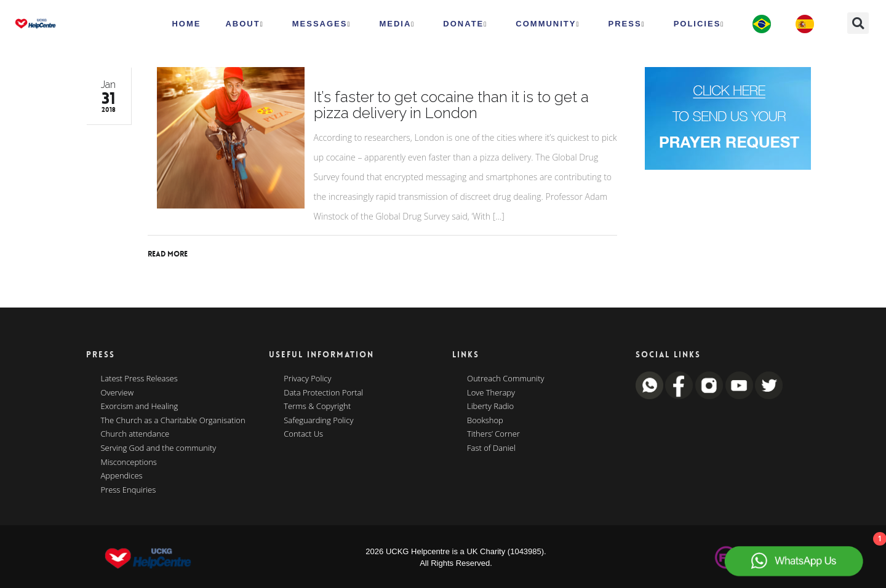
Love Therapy (491, 393)
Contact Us (303, 434)
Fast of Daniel (491, 448)
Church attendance (135, 434)
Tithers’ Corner (493, 434)
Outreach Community (506, 379)
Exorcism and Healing (140, 407)
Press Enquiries (129, 490)
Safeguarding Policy (318, 421)
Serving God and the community (159, 448)
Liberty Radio (490, 407)
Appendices (122, 476)
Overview (118, 393)
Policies (699, 24)
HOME (186, 24)
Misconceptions (129, 463)
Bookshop (485, 421)
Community (548, 24)
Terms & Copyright (317, 407)
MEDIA (397, 24)
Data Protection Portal (323, 393)
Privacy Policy (307, 379)
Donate (465, 24)
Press (627, 24)
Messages (322, 24)
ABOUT (244, 24)
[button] (858, 23)
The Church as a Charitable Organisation (173, 421)
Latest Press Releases (139, 379)
